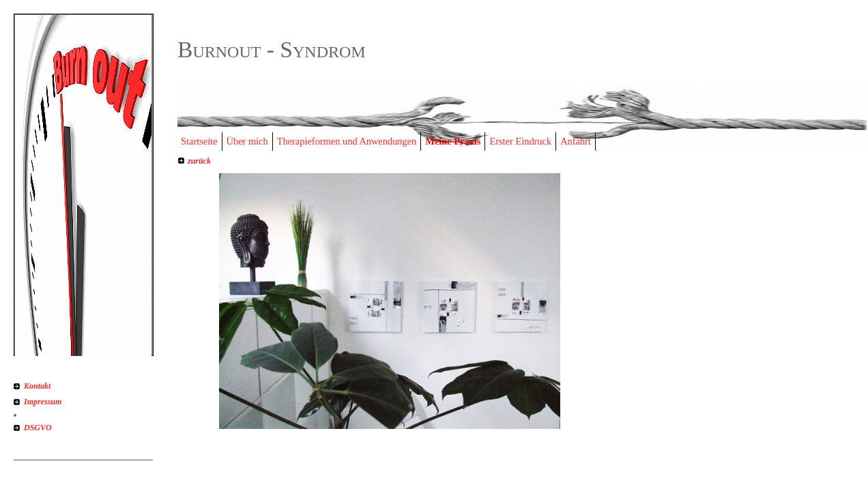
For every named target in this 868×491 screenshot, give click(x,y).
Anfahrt (576, 141)
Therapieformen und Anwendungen (347, 141)
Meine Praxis (453, 141)
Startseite (199, 141)
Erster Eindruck (520, 141)
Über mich (247, 141)
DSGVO (38, 428)
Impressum (43, 402)
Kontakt (37, 386)
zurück (199, 161)
